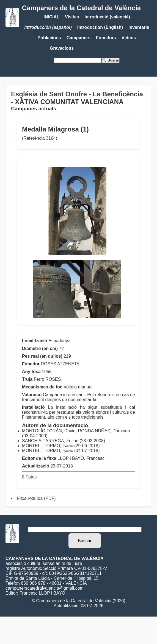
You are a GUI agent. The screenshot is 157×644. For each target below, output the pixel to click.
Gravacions (62, 48)
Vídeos (129, 38)
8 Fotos (29, 477)
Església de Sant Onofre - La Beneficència (77, 94)
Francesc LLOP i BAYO (42, 593)
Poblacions (49, 38)
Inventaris (139, 27)
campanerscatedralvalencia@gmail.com (45, 588)
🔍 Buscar (111, 60)
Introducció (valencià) (107, 17)
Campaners (78, 38)
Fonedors (106, 38)
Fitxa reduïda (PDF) (36, 498)
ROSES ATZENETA (60, 364)
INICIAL (51, 17)
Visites (72, 17)
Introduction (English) (100, 27)
